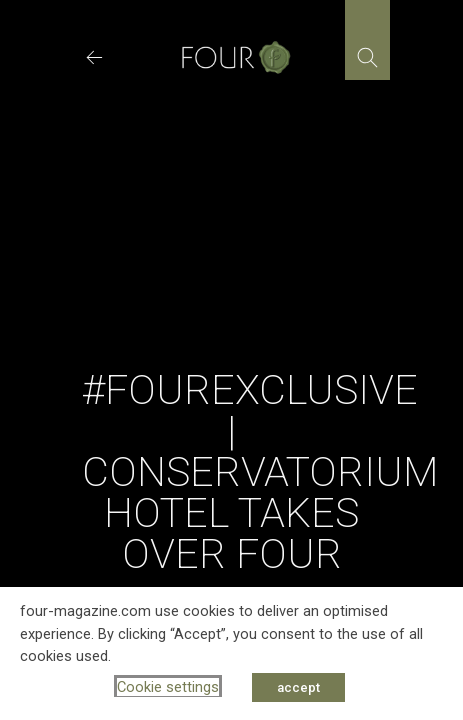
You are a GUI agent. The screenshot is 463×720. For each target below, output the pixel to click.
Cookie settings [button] (168, 687)
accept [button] (298, 687)
